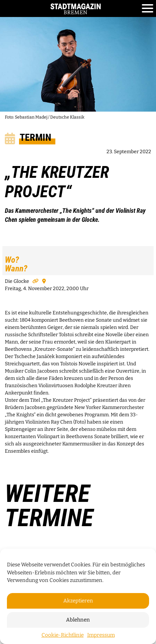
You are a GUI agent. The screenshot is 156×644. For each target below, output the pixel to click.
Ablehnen (78, 620)
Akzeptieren (78, 601)
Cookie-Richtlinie (63, 635)
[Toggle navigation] (148, 9)
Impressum (101, 635)
